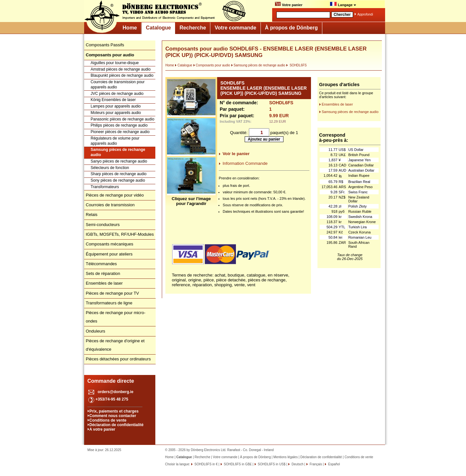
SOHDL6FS (296, 65)
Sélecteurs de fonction (110, 168)
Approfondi (365, 14)
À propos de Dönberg (291, 28)
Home (130, 28)
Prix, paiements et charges (114, 411)
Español (333, 464)
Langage (343, 4)
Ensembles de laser (104, 283)
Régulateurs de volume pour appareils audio (115, 141)
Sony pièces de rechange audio (118, 180)
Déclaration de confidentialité (116, 425)
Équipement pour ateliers (109, 254)
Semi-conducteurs (103, 225)
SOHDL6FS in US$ (271, 464)
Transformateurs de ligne (109, 303)
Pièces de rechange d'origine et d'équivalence (115, 345)
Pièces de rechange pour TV (112, 293)
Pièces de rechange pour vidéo (115, 195)
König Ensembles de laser (113, 100)
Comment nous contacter (113, 416)
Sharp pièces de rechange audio (119, 174)
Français (315, 464)
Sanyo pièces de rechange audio (119, 161)
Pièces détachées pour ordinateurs (118, 359)
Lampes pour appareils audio (116, 106)
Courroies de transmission (110, 205)
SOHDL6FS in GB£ (237, 464)
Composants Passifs (105, 45)
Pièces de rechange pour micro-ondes (116, 317)
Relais (92, 215)
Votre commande (235, 28)
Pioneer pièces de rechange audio (120, 132)
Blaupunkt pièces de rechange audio (122, 75)
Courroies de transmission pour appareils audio (118, 85)
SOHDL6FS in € (205, 464)
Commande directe (111, 381)
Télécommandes (101, 264)
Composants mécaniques (110, 244)
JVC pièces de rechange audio (117, 94)
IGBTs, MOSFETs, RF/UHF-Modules (120, 234)
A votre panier (102, 429)
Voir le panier (236, 154)
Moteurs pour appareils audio (116, 113)
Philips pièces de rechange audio (119, 125)
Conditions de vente (108, 420)
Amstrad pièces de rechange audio (121, 69)
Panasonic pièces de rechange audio (122, 119)
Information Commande (245, 163)
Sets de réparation (103, 273)
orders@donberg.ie (116, 392)
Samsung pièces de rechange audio (118, 152)
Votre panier (288, 4)
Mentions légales (286, 457)
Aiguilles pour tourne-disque (115, 63)
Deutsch (297, 464)
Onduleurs (95, 331)
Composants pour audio (212, 65)
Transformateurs (105, 187)
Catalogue (158, 28)
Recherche (193, 28)
